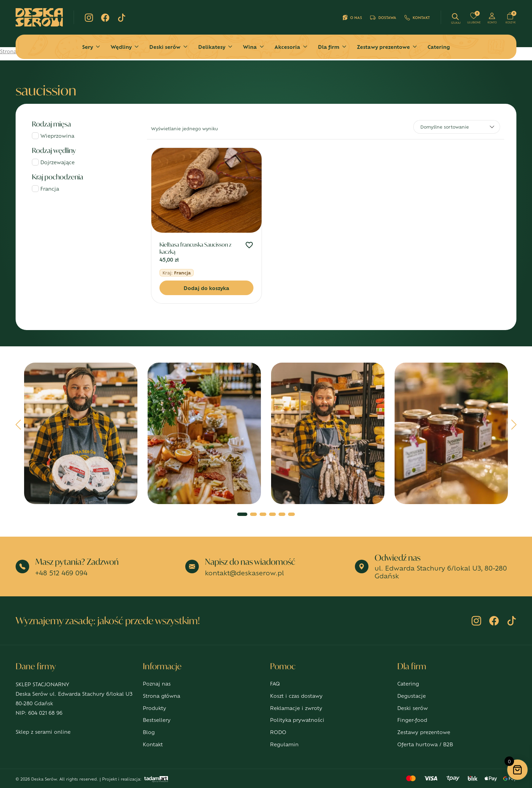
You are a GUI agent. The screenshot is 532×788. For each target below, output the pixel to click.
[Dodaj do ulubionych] (249, 246)
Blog (149, 732)
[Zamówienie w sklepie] (457, 127)
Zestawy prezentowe (424, 732)
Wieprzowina (57, 136)
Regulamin (284, 744)
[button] (18, 427)
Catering (439, 47)
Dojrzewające (58, 162)
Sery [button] (88, 47)
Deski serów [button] (165, 47)
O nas (352, 17)
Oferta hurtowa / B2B (425, 744)
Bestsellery (157, 720)
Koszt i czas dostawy (296, 696)
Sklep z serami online (43, 732)
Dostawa (383, 17)
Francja (50, 188)
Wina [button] (250, 47)
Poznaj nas (157, 683)
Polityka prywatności (297, 720)
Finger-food (412, 720)
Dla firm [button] (329, 47)
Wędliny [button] (121, 47)
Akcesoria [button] (287, 47)
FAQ (275, 683)
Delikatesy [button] (212, 47)
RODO (278, 732)
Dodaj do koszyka (206, 288)
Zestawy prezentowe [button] (383, 47)
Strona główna (161, 696)
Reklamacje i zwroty (296, 708)
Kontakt (417, 17)
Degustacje (412, 696)
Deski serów (413, 708)
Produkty (155, 708)
